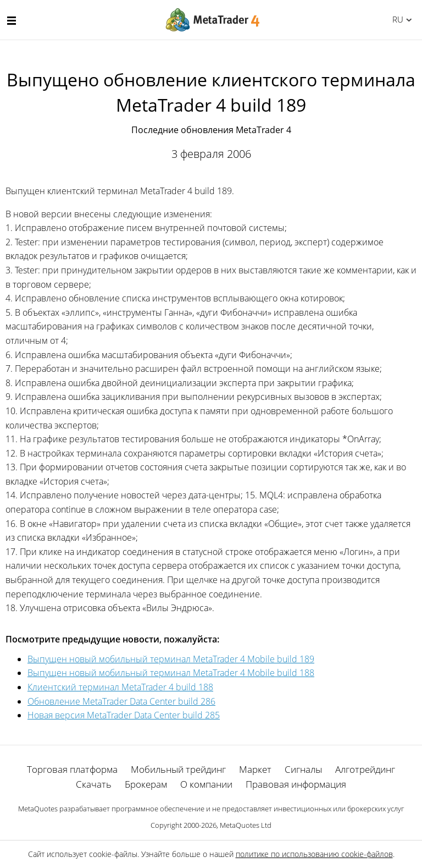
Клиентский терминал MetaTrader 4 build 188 (120, 687)
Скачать (94, 784)
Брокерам (146, 784)
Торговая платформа (72, 769)
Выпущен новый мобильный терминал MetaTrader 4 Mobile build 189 (171, 659)
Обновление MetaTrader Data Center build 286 (121, 701)
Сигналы (303, 769)
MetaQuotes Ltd (246, 825)
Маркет (255, 769)
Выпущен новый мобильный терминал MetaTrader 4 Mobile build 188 (171, 673)
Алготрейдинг (365, 769)
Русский (396, 19)
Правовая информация (296, 784)
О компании (206, 784)
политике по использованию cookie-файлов (314, 854)
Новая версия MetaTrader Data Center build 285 (124, 715)
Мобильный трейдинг (178, 769)
